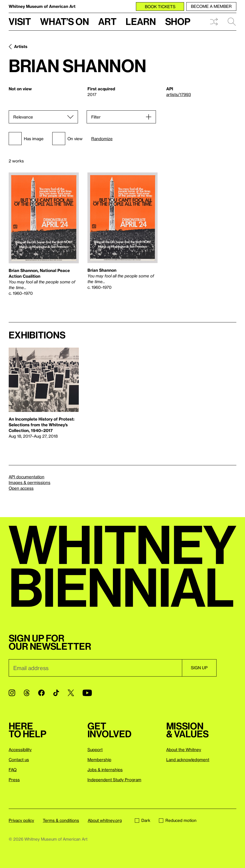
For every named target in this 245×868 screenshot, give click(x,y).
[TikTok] (56, 693)
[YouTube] (87, 693)
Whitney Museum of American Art (42, 6)
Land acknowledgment (188, 760)
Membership (99, 760)
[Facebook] (41, 693)
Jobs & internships (105, 770)
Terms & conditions (61, 820)
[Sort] (43, 117)
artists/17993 (179, 94)
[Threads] (27, 693)
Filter (96, 117)
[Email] (95, 668)
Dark (143, 820)
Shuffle (214, 22)
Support (95, 750)
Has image (26, 139)
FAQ (13, 770)
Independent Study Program (114, 780)
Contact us (19, 760)
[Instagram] (12, 693)
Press (14, 780)
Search (232, 22)
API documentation (27, 477)
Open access (21, 488)
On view (67, 139)
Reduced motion (178, 820)
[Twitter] (71, 693)
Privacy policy (21, 820)
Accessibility (20, 750)
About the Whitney (184, 750)
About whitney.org (105, 820)
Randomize (102, 139)
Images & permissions (30, 482)
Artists (21, 46)
